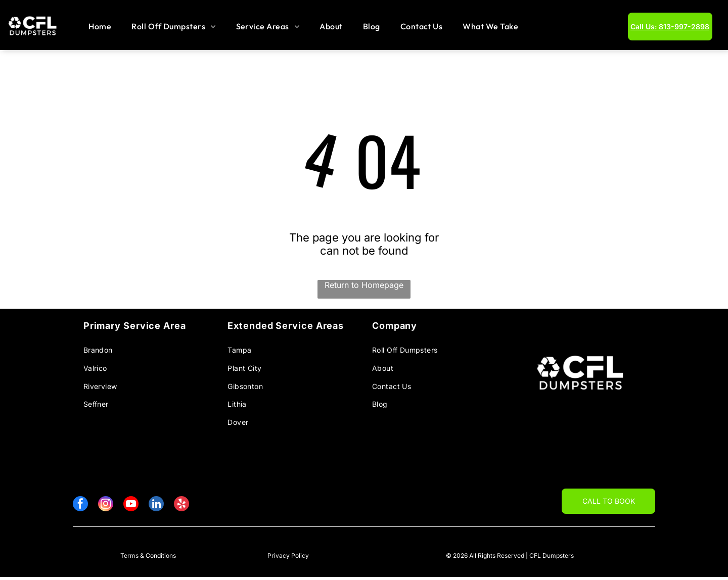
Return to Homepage (364, 287)
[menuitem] (100, 28)
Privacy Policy (288, 559)
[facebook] (80, 508)
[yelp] (181, 508)
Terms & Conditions (148, 559)
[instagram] (106, 508)
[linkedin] (156, 508)
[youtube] (131, 508)
